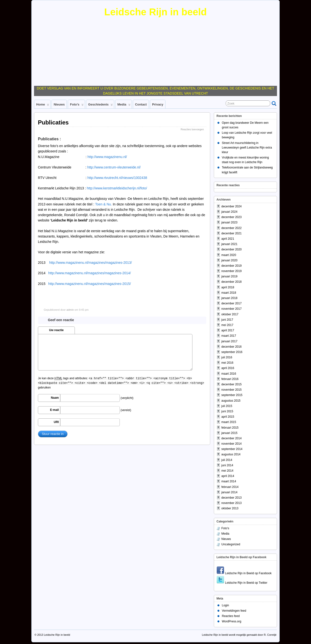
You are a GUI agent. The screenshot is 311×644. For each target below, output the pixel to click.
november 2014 (231, 444)
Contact (141, 104)
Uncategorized (231, 544)
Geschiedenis (100, 106)
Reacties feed (231, 616)
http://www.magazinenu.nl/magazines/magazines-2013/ (90, 263)
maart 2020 (229, 255)
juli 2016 (227, 357)
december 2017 (231, 303)
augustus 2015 (231, 401)
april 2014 (228, 476)
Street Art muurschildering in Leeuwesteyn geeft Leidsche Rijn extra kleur (247, 148)
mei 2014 (227, 471)
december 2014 (231, 438)
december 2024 (231, 206)
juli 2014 (227, 460)
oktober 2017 (230, 314)
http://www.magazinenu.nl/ (107, 157)
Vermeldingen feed (234, 611)
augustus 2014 (231, 454)
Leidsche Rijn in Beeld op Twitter (242, 583)
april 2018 (228, 287)
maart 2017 (229, 336)
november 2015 (231, 390)
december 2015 (231, 384)
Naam (55, 398)
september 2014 (232, 449)
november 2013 (231, 503)
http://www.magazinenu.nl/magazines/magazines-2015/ (90, 284)
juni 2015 (227, 411)
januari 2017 (229, 341)
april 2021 (228, 239)
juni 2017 (227, 320)
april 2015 (228, 417)
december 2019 (231, 266)
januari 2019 (229, 276)
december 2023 (231, 217)
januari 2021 (229, 244)
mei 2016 (227, 363)
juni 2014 (227, 465)
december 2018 (231, 282)
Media (124, 106)
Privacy (158, 104)
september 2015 (232, 395)
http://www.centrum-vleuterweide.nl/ (114, 167)
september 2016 (232, 352)
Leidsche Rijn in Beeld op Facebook (244, 573)
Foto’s (77, 106)
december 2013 (231, 498)
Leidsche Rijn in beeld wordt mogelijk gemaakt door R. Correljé (239, 635)
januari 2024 (229, 212)
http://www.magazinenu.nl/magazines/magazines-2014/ (90, 273)
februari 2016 (230, 379)
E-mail (54, 410)
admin (70, 310)
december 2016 (231, 347)
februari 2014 (230, 487)
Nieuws (59, 104)
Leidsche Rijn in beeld (155, 12)
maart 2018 (229, 293)
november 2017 (231, 309)
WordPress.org (232, 621)
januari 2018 (229, 298)
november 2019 (231, 271)
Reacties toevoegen (192, 129)
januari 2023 (229, 222)
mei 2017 (227, 325)
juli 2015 (227, 406)
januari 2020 (229, 260)
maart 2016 (229, 374)
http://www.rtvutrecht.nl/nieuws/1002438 (117, 178)
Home (43, 106)
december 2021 (231, 233)
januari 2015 (229, 433)
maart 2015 (229, 422)
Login (225, 605)
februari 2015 (230, 428)
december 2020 (231, 249)
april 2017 (228, 330)
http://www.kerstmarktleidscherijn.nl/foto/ (117, 188)
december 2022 (231, 228)
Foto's (225, 528)
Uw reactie (56, 330)
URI (56, 422)
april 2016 (228, 368)
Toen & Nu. (104, 204)
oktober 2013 (230, 508)
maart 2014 (229, 481)
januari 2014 (229, 492)
